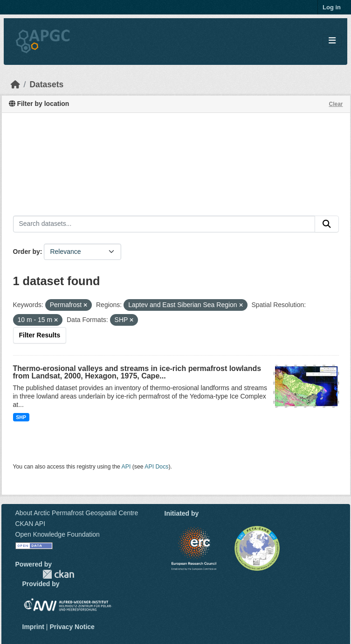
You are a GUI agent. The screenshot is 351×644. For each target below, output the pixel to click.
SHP (21, 417)
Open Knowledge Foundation (58, 534)
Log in (332, 7)
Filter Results (40, 335)
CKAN (58, 574)
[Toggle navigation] (332, 41)
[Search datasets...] (164, 224)
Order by (27, 252)
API (126, 467)
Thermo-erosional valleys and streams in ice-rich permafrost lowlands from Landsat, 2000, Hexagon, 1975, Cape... (137, 372)
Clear (336, 104)
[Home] (15, 84)
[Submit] (327, 224)
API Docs (156, 467)
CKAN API (31, 524)
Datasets (46, 84)
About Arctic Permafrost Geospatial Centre (77, 513)
